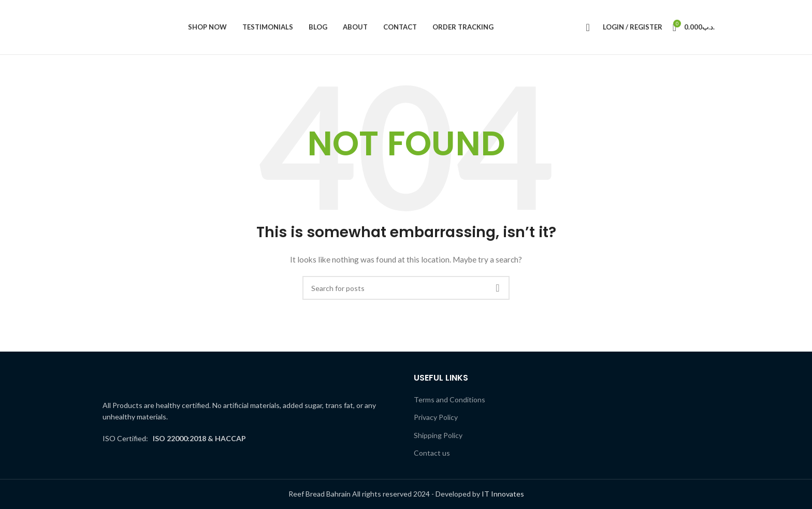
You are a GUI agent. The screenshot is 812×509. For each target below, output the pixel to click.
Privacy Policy (436, 417)
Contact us (432, 453)
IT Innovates (503, 494)
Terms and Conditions (450, 399)
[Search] (585, 27)
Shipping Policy (438, 435)
